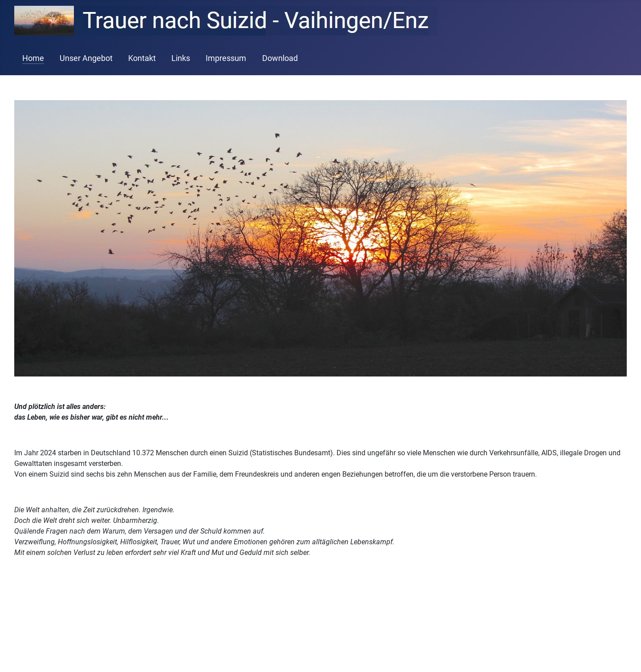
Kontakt (142, 58)
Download (280, 58)
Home (33, 58)
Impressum (226, 58)
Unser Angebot (86, 58)
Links (181, 58)
